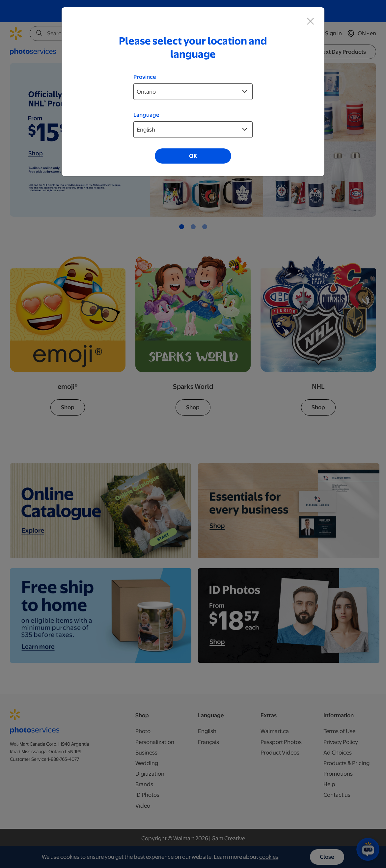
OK (193, 156)
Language (146, 115)
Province (145, 77)
